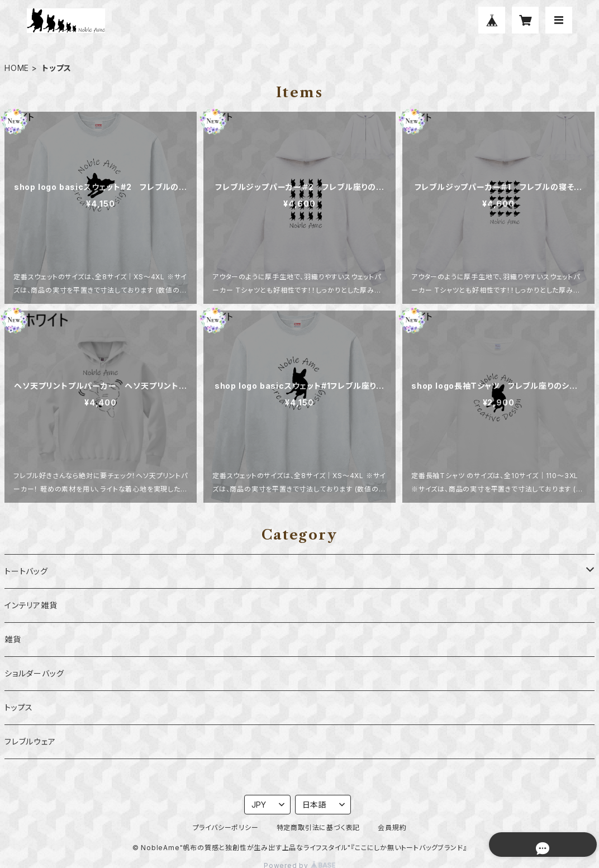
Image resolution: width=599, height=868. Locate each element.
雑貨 (13, 639)
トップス (19, 707)
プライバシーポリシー (226, 828)
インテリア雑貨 (31, 605)
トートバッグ (26, 571)
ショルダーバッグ (34, 673)
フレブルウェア (30, 741)
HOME (17, 68)
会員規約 (392, 828)
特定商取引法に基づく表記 (318, 828)
